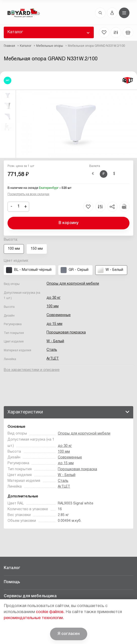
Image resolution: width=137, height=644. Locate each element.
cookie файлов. (50, 612)
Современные (59, 315)
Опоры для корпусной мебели (73, 284)
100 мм (53, 306)
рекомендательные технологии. (34, 618)
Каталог (15, 32)
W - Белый (55, 341)
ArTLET (53, 359)
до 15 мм (54, 324)
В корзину (68, 223)
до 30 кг (54, 298)
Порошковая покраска (66, 333)
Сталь (52, 350)
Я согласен (69, 634)
